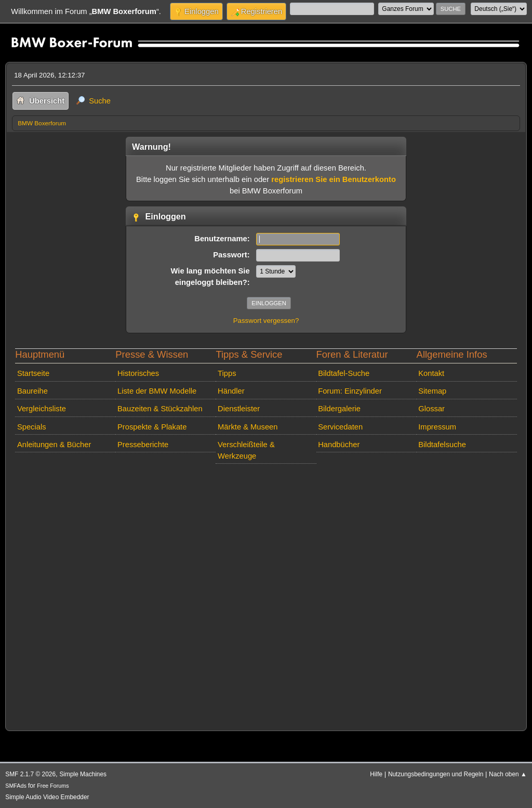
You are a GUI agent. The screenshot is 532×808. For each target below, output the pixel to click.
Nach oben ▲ (508, 774)
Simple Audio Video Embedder (47, 797)
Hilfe (376, 774)
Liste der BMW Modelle (157, 391)
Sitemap (432, 391)
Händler (231, 391)
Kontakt (431, 373)
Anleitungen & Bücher (54, 445)
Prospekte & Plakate (152, 427)
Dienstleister (239, 409)
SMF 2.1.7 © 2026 (30, 774)
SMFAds (16, 786)
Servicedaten (340, 427)
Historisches (138, 373)
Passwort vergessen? (266, 321)
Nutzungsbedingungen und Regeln (436, 774)
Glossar (431, 409)
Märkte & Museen (248, 427)
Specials (32, 427)
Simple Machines (83, 774)
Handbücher (339, 445)
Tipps (227, 373)
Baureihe (32, 391)
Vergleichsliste (42, 409)
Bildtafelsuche (442, 445)
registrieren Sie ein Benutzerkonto (334, 179)
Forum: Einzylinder (350, 391)
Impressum (437, 427)
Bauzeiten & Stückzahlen (160, 409)
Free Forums (53, 786)
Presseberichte (143, 445)
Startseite (33, 373)
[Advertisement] (266, 595)
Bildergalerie (339, 409)
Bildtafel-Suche (344, 373)
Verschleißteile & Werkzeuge (246, 450)
